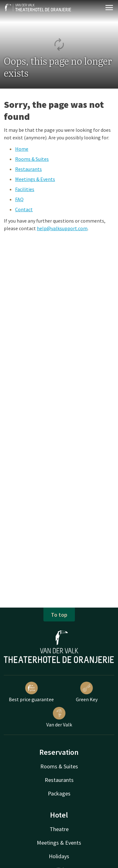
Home (22, 149)
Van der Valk (59, 717)
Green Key (87, 692)
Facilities (25, 189)
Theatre (59, 829)
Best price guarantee (31, 692)
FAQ (19, 199)
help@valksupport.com (62, 228)
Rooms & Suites (32, 159)
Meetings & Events (35, 179)
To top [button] (59, 615)
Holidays (59, 856)
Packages (59, 793)
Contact (24, 209)
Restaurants (28, 169)
